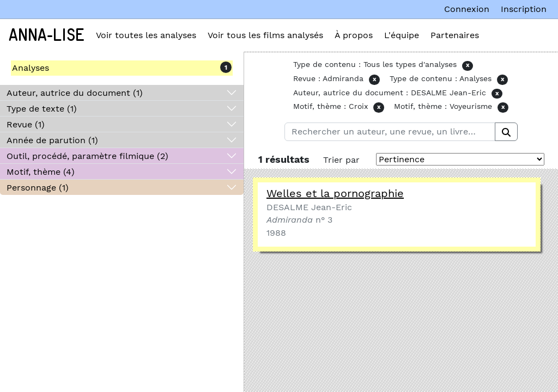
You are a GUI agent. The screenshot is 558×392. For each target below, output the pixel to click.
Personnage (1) (38, 188)
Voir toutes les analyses (146, 35)
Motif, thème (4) (41, 172)
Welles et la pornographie (335, 193)
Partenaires (455, 35)
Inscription (524, 9)
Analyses (31, 68)
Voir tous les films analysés (265, 35)
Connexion (467, 9)
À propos (354, 35)
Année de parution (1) (52, 140)
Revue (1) (26, 124)
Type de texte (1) (42, 109)
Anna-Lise (47, 35)
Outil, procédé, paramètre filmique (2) (87, 156)
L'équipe (402, 35)
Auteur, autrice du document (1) (75, 93)
